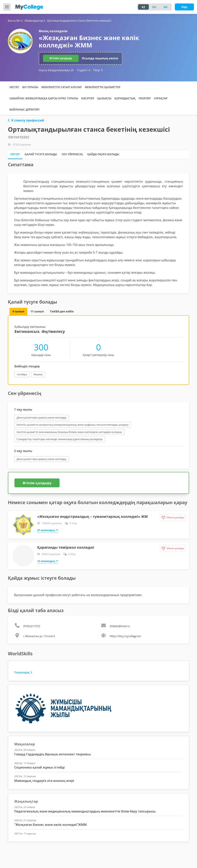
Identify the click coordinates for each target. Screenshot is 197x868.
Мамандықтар (33, 21)
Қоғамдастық (125, 98)
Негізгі (14, 87)
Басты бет (14, 21)
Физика (38, 374)
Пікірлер (145, 98)
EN (165, 7)
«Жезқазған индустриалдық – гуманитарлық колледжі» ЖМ (92, 516)
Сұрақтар (161, 98)
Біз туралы (30, 87)
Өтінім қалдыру (61, 58)
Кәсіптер (88, 98)
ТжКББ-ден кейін (62, 311)
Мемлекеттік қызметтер (103, 87)
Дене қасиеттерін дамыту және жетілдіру (41, 418)
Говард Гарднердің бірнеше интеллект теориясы (53, 754)
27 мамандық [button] (48, 530)
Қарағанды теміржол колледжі (66, 547)
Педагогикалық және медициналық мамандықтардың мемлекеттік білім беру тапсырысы (85, 811)
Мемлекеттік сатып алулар (61, 87)
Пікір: (98, 70)
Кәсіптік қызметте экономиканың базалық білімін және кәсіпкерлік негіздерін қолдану (69, 432)
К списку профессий (26, 120)
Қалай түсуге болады (41, 154)
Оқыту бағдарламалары (56, 70)
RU (154, 7)
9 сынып (18, 311)
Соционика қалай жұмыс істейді (40, 767)
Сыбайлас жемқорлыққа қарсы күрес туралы (44, 98)
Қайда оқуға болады (103, 154)
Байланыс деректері (24, 109)
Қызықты (104, 98)
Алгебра (22, 374)
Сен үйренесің (72, 154)
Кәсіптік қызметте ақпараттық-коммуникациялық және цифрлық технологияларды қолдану (73, 425)
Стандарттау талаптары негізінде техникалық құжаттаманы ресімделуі (60, 439)
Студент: (84, 70)
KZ (143, 7)
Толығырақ (23, 672)
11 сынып (37, 311)
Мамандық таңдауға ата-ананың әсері (44, 781)
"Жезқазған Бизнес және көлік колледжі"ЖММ (51, 825)
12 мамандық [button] (48, 561)
